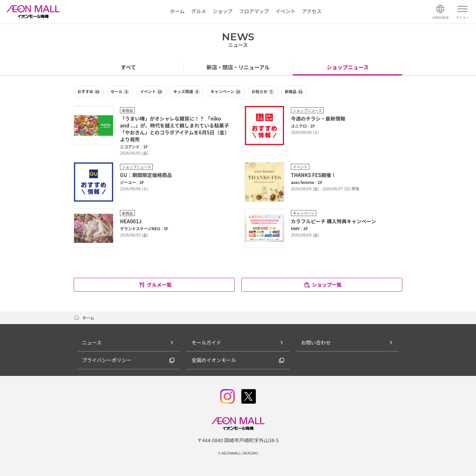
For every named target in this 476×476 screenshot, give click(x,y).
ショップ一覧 (322, 285)
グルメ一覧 (155, 285)
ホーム (84, 318)
